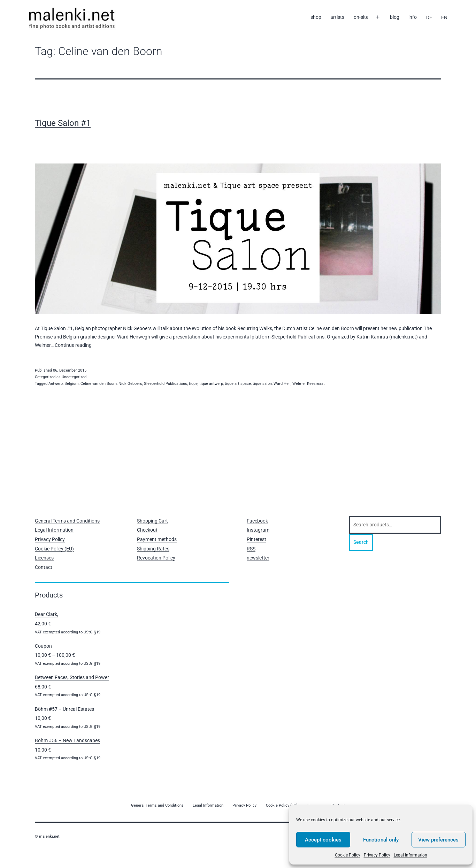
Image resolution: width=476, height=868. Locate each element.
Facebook (257, 521)
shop (316, 17)
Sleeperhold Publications (166, 384)
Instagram (258, 530)
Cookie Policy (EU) (54, 549)
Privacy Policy (377, 855)
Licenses (44, 558)
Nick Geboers (130, 384)
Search (361, 542)
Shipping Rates (153, 549)
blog (395, 17)
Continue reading (73, 345)
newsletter (258, 558)
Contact (44, 567)
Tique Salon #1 (63, 123)
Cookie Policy (348, 855)
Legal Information (410, 855)
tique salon (262, 384)
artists (337, 17)
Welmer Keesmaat (309, 384)
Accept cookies (323, 840)
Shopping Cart (152, 521)
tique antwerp (211, 384)
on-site (361, 17)
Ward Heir (282, 384)
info (413, 17)
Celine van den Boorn (99, 384)
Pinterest (256, 539)
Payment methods (157, 539)
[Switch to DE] (429, 17)
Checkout (147, 530)
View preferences (438, 840)
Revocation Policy (156, 558)
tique (193, 384)
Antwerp (56, 384)
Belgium (72, 384)
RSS (251, 549)
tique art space (238, 384)
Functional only (381, 840)
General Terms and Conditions (67, 521)
